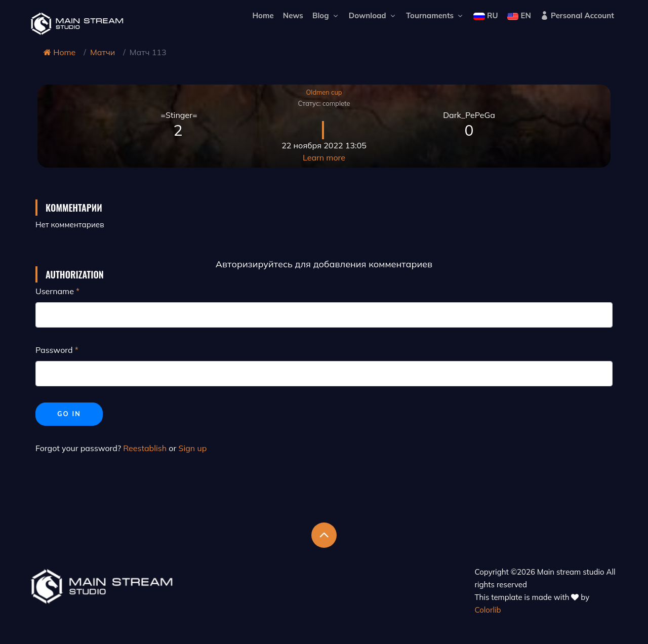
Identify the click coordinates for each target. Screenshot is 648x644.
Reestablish (145, 448)
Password (54, 350)
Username (55, 291)
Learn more (324, 157)
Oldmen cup (324, 92)
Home (263, 15)
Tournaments (435, 15)
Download (373, 15)
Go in (69, 414)
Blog (326, 15)
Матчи (103, 52)
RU (485, 15)
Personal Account (577, 15)
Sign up (192, 448)
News (293, 15)
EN (519, 15)
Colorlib (488, 610)
